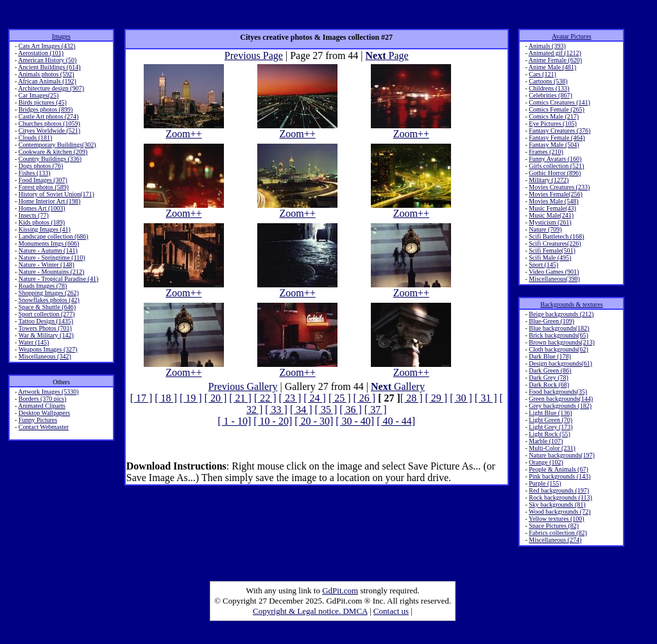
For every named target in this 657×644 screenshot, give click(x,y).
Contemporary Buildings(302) (57, 145)
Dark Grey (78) (549, 377)
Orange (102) (546, 462)
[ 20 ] (216, 398)
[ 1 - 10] (234, 421)
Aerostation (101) (41, 53)
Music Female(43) (552, 208)
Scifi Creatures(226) (555, 243)
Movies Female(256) (556, 194)
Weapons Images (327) (48, 349)
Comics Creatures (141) (559, 102)
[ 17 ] (141, 398)
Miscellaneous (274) (555, 540)
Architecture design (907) (51, 88)
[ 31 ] (486, 398)
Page (387, 55)
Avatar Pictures (571, 36)
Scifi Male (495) (550, 258)
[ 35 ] (326, 410)
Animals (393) (547, 46)
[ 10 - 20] (273, 421)
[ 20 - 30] (314, 421)
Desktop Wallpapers (44, 413)
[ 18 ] (166, 398)
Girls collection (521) (556, 166)
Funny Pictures (38, 420)
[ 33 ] (276, 410)
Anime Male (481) (552, 67)
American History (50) (47, 60)
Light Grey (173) (550, 427)
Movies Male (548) (553, 201)
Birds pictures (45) (43, 102)
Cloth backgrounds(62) (559, 349)
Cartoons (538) (548, 81)
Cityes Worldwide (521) (49, 131)
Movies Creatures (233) (559, 187)
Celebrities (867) (550, 95)
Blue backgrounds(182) (559, 328)
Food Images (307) (43, 180)
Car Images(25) (38, 95)
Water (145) (34, 342)
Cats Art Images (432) (47, 46)
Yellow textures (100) (557, 519)
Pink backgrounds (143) (559, 476)
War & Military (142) (46, 335)
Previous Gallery (243, 386)
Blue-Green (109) (551, 321)
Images (61, 36)
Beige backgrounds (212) (561, 314)
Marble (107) (546, 441)
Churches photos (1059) (49, 123)
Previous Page (254, 55)
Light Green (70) (550, 420)
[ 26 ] (365, 398)
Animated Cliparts (42, 406)
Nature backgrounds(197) (561, 455)
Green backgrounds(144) (561, 399)
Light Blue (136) (550, 413)
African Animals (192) (47, 81)
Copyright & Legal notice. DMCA (310, 611)
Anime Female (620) (555, 60)
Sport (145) (543, 265)
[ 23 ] (290, 398)
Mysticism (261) (550, 222)
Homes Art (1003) (42, 208)
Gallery (398, 386)
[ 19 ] (191, 398)
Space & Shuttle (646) (47, 307)
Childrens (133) (549, 88)
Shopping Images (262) (49, 293)
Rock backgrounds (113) (560, 497)
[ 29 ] (437, 398)
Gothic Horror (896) (555, 173)
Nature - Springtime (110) (52, 258)
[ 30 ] (461, 398)
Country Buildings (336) (50, 159)
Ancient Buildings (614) (49, 67)
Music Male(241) (551, 215)
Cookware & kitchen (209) (53, 152)
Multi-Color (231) (552, 448)
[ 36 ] (351, 410)
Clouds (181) (36, 138)
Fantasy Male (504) (554, 145)
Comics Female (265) (557, 109)
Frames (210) (546, 152)
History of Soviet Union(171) (56, 194)
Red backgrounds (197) (559, 490)
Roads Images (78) (43, 286)
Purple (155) (545, 483)
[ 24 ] (315, 398)
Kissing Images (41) (45, 229)
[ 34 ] (301, 410)
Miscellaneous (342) (45, 356)
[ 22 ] (265, 398)
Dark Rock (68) (549, 385)
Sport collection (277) (47, 314)
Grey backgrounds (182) (560, 406)
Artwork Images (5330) (48, 392)
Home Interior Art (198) (49, 201)
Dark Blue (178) (550, 356)
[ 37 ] (376, 410)
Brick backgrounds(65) (558, 335)
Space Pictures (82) (554, 526)
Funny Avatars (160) (555, 159)
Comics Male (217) (554, 116)
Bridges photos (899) (46, 109)
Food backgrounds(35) (558, 392)
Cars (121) (542, 74)
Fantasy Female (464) (557, 138)
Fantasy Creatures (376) (559, 131)
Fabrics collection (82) (558, 533)
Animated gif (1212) (555, 53)
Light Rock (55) (549, 434)
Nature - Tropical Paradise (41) (58, 279)
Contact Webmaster (44, 427)
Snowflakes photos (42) (49, 300)
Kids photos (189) (42, 222)
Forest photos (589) (44, 187)
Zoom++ (184, 129)
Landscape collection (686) (54, 236)
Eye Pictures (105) (552, 123)
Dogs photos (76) (41, 166)
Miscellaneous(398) (554, 279)
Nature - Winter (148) (47, 265)
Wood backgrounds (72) (559, 512)
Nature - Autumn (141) (48, 250)
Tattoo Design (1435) (46, 321)
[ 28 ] (412, 398)
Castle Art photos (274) (49, 116)
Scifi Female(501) (552, 250)
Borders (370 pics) (42, 399)
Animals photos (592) (46, 74)
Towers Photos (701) (45, 328)
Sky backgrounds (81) (557, 504)
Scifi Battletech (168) (556, 236)
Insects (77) (34, 215)
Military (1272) (549, 180)
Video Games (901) (554, 272)
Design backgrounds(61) (560, 363)
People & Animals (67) (559, 469)
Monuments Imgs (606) (49, 243)
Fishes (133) (35, 173)
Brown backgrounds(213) (561, 342)
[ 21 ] (240, 398)
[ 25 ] (340, 398)
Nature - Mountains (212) (51, 272)
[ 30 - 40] (355, 421)
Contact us (391, 611)
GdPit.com (340, 590)
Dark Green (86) (550, 370)
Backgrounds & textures (571, 304)
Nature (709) (545, 229)
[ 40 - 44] (396, 421)
